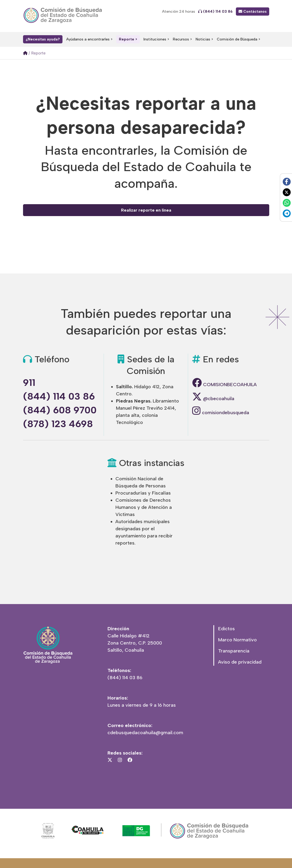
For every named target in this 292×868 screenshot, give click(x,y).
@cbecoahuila (213, 399)
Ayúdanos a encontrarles (88, 39)
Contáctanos (253, 12)
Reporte (127, 39)
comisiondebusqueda (221, 413)
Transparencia (234, 651)
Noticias (203, 39)
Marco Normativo (237, 640)
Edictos (226, 629)
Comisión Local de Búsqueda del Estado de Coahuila (64, 15)
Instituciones (155, 39)
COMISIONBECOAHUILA (224, 385)
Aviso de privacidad (240, 662)
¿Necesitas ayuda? (43, 39)
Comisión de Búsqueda (237, 39)
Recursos (181, 39)
